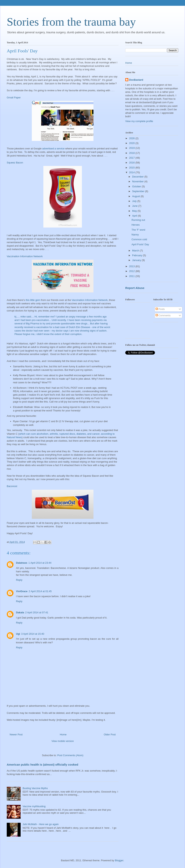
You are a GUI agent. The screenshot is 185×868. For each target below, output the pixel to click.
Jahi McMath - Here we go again (41, 824)
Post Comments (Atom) (70, 755)
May (135, 211)
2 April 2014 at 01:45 (40, 591)
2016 (132, 163)
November (138, 181)
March (136, 251)
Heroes (135, 225)
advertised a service (53, 149)
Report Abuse (135, 288)
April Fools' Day (140, 244)
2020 (132, 143)
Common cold (139, 239)
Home (63, 734)
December (138, 177)
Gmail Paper (14, 98)
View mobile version (63, 741)
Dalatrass (22, 563)
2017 (132, 158)
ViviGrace (22, 591)
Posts (160, 309)
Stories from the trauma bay (71, 22)
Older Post (110, 734)
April (135, 216)
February (138, 255)
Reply (19, 580)
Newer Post (16, 734)
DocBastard (136, 80)
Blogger (119, 860)
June (135, 206)
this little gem (33, 300)
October (137, 186)
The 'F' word (138, 230)
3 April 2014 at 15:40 (33, 634)
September (139, 191)
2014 (132, 172)
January (137, 260)
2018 (132, 153)
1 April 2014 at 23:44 (40, 563)
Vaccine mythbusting (34, 806)
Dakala (20, 612)
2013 (132, 266)
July (135, 201)
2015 (132, 168)
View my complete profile (139, 121)
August (136, 196)
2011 (132, 276)
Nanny (135, 235)
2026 (132, 138)
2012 (132, 271)
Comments (163, 315)
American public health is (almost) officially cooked (42, 765)
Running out (138, 220)
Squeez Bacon (15, 163)
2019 (132, 148)
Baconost (12, 486)
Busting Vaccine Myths (35, 788)
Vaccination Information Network (25, 256)
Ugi (18, 634)
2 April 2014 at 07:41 (37, 612)
